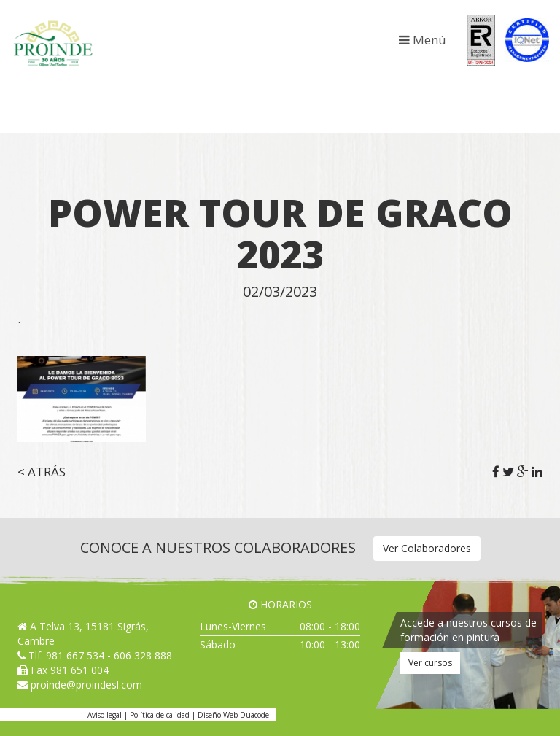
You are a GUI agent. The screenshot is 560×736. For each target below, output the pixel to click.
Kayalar (349, 116)
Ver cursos (430, 663)
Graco (268, 116)
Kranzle (380, 116)
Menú (423, 40)
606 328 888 (143, 655)
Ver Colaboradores (427, 548)
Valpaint (525, 116)
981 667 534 (75, 655)
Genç (245, 116)
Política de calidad (160, 715)
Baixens (127, 116)
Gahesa (219, 116)
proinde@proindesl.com (86, 685)
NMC (466, 116)
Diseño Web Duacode (233, 715)
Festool (190, 116)
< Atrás (42, 472)
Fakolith (159, 116)
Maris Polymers (426, 116)
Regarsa (492, 116)
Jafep (323, 116)
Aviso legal (105, 715)
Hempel (297, 116)
